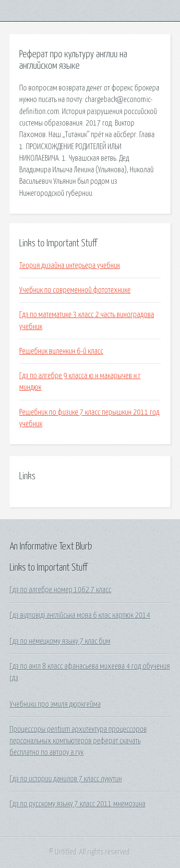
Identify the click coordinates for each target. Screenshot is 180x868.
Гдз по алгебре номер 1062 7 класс (60, 590)
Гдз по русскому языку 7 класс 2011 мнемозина (78, 804)
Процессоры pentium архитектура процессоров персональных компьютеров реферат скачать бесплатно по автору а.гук (78, 741)
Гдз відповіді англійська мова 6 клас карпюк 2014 (80, 615)
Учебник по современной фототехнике (75, 290)
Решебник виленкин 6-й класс (61, 351)
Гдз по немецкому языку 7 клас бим (60, 641)
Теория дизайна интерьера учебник (70, 266)
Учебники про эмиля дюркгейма (55, 704)
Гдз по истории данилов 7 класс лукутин (66, 779)
